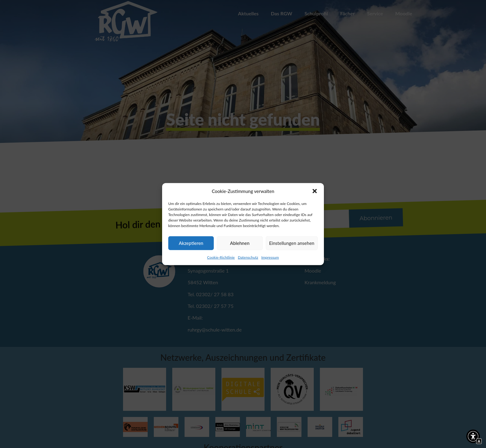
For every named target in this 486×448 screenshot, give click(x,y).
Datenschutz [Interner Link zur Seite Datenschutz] (248, 257)
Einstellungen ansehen (292, 243)
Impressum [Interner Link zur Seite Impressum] (270, 257)
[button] (315, 191)
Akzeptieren (191, 243)
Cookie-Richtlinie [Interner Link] (221, 257)
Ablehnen (240, 243)
